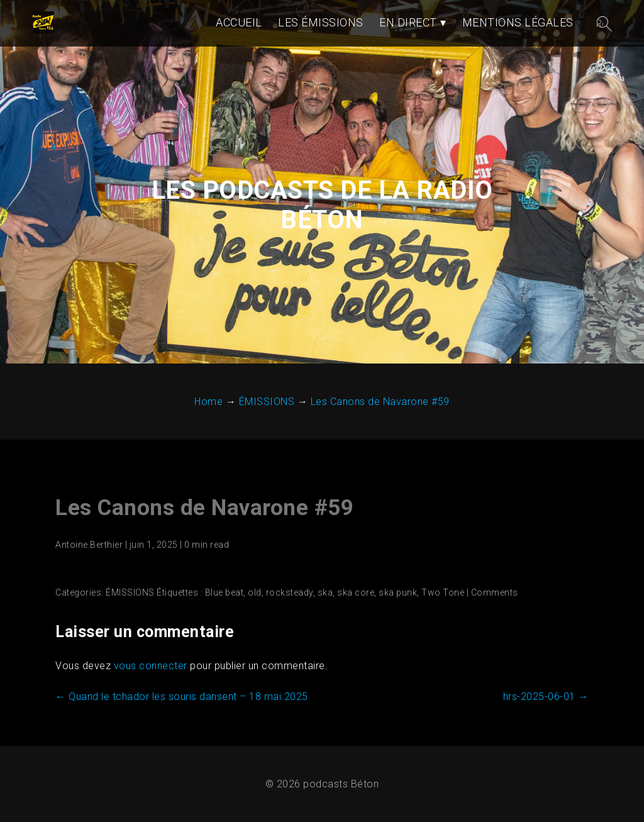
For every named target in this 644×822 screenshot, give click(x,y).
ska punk (398, 592)
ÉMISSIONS (130, 592)
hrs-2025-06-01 (546, 697)
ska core (356, 592)
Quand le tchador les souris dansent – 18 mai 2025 (182, 697)
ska (325, 592)
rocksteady (290, 592)
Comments (495, 592)
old (255, 592)
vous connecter (151, 666)
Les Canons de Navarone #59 (204, 508)
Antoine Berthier (89, 545)
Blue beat (225, 592)
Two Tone (443, 592)
